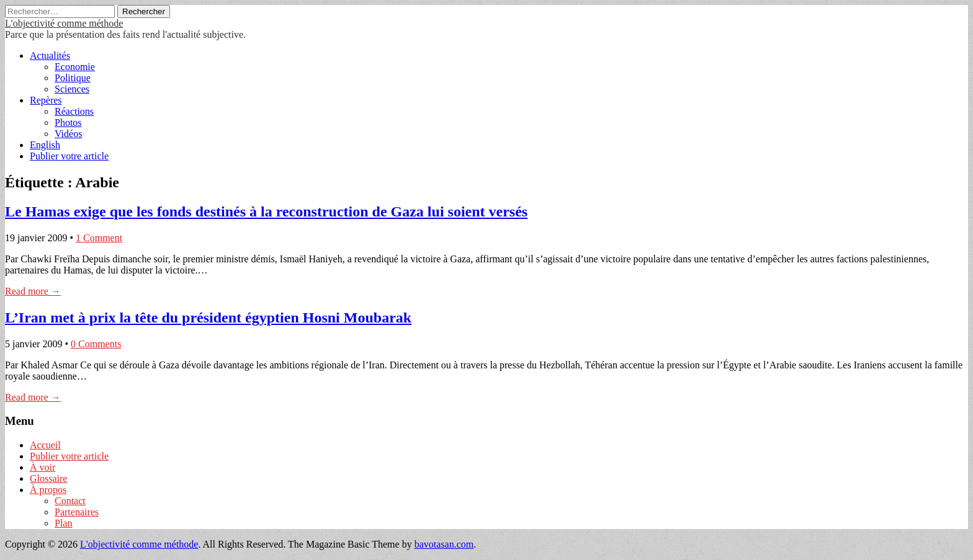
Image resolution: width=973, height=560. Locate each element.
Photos (68, 122)
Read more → (33, 291)
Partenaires (77, 512)
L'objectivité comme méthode (64, 23)
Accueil (45, 445)
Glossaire (48, 478)
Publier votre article (69, 156)
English (45, 145)
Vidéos (68, 134)
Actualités (50, 56)
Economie (75, 67)
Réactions (74, 111)
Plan (63, 523)
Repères (46, 100)
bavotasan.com (444, 544)
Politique (73, 78)
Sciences (72, 89)
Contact (70, 501)
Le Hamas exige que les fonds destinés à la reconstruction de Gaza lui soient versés (266, 211)
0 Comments (96, 344)
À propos (48, 490)
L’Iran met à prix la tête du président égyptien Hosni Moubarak (208, 318)
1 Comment (99, 238)
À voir (43, 467)
